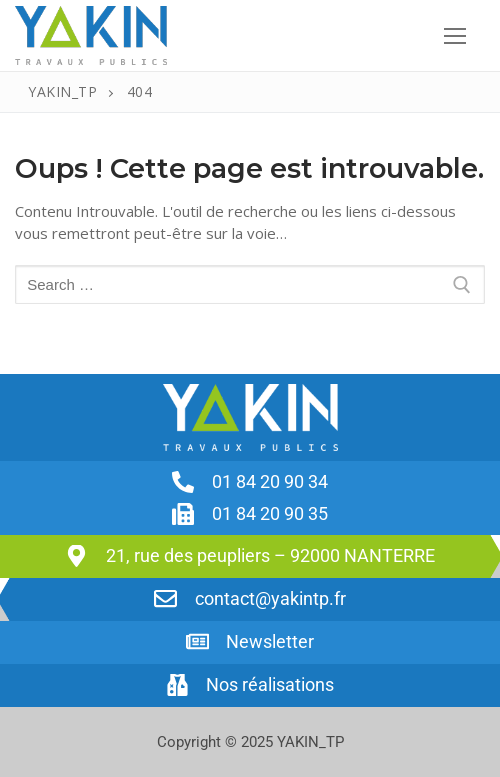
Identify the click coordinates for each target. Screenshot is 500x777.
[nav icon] (454, 35)
